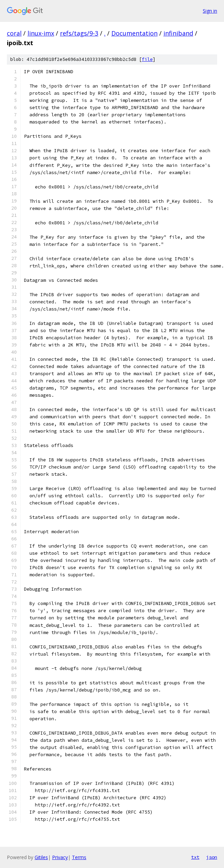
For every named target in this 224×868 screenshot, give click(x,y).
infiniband (178, 33)
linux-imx (41, 33)
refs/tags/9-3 (79, 33)
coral (14, 33)
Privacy (60, 857)
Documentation (134, 33)
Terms (79, 857)
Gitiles (41, 857)
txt (195, 857)
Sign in (210, 11)
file (147, 59)
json (212, 857)
